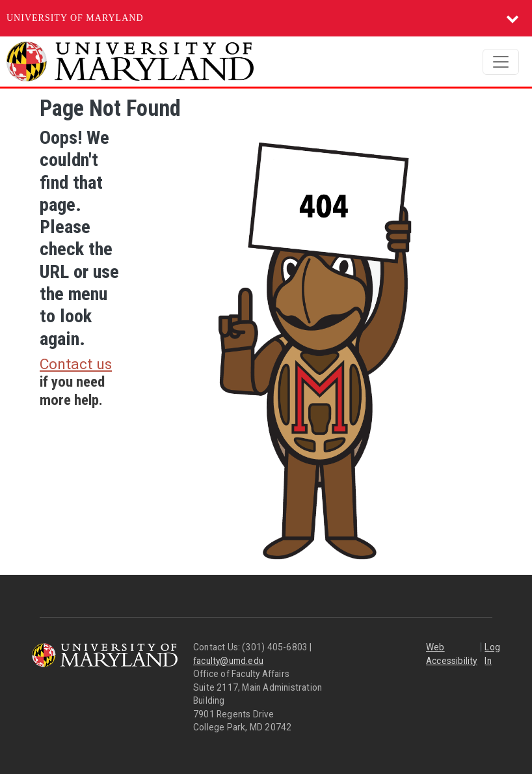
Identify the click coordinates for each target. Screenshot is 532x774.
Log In (492, 654)
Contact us (76, 364)
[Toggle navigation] (501, 62)
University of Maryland (75, 18)
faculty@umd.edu (228, 661)
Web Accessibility (452, 654)
